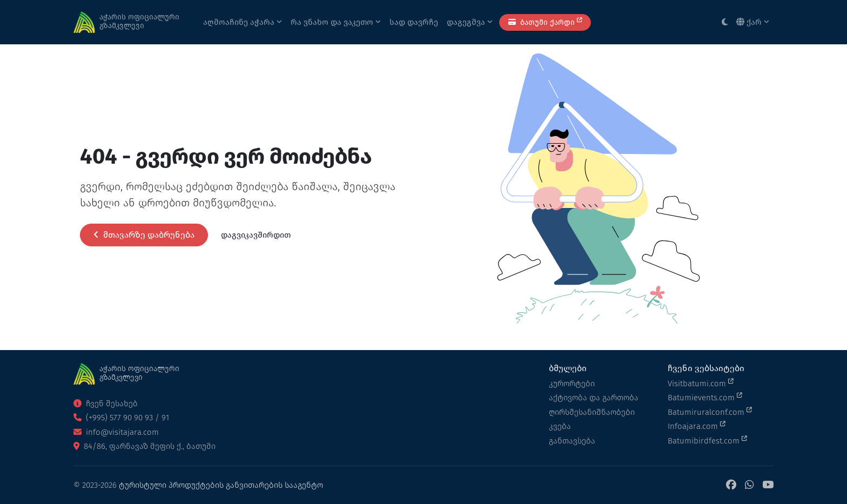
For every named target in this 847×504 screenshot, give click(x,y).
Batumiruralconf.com (710, 412)
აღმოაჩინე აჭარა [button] (243, 22)
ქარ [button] (753, 22)
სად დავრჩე (414, 22)
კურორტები (572, 384)
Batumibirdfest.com (707, 440)
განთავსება (572, 441)
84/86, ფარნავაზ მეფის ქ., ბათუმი (144, 446)
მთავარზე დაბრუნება (144, 235)
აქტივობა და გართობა (594, 398)
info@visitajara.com (116, 432)
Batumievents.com (705, 397)
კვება (560, 426)
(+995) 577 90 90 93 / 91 (121, 418)
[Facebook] (731, 485)
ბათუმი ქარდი (545, 22)
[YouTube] (768, 485)
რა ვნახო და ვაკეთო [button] (336, 22)
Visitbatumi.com (701, 383)
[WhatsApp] (749, 485)
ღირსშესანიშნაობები (592, 412)
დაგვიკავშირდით (256, 235)
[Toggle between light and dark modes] (725, 22)
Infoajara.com (697, 426)
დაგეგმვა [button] (470, 22)
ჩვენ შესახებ (106, 404)
